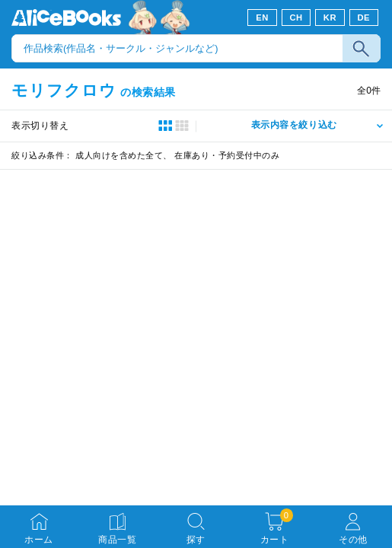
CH (296, 18)
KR (330, 18)
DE (364, 18)
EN (262, 18)
